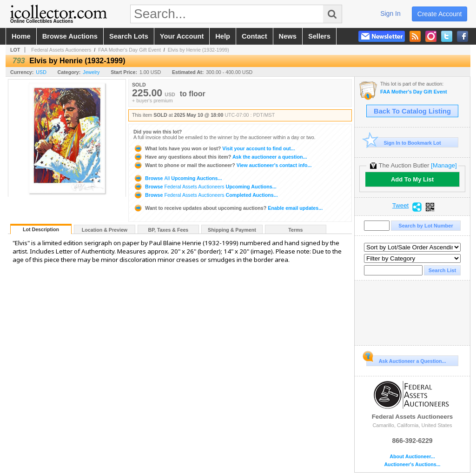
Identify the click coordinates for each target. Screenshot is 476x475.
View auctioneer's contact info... (222, 165)
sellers (319, 36)
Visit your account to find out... (214, 148)
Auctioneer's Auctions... (412, 465)
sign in (390, 13)
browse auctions (70, 36)
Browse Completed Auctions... (206, 195)
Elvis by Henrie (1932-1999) (198, 50)
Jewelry (91, 72)
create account (440, 14)
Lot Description (41, 229)
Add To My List (412, 179)
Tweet (401, 206)
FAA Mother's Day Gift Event (129, 50)
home (21, 36)
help (223, 36)
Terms (295, 230)
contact (255, 36)
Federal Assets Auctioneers (61, 50)
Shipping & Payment (232, 230)
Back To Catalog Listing (412, 111)
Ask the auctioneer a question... (220, 157)
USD (41, 72)
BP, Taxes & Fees (169, 230)
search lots (129, 36)
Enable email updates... (228, 208)
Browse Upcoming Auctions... (178, 178)
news (288, 36)
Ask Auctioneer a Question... (406, 360)
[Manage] (444, 165)
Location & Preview (105, 230)
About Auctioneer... (412, 457)
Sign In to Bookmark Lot (404, 143)
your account (182, 36)
